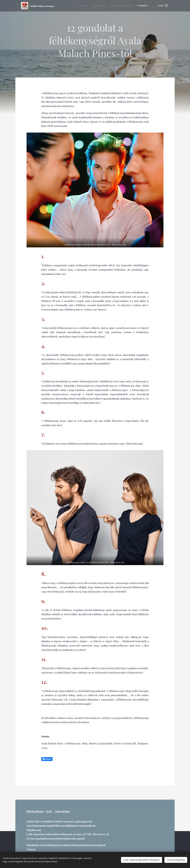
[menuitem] (90, 6)
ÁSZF (50, 811)
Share (47, 759)
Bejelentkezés (35, 811)
